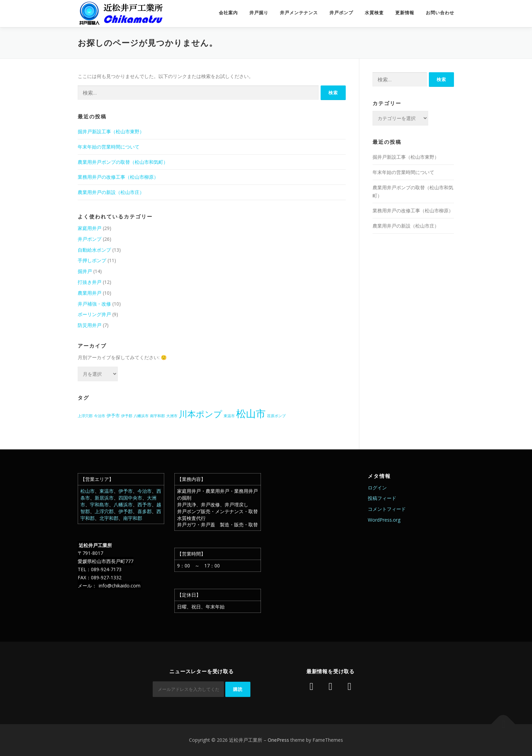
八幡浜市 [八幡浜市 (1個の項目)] (141, 416)
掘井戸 (85, 271)
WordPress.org (384, 520)
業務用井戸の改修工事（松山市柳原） (118, 177)
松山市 (88, 491)
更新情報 (405, 13)
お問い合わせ (440, 13)
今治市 (145, 491)
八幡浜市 (123, 505)
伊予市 (126, 491)
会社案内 (228, 13)
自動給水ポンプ (94, 250)
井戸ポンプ (341, 13)
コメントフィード (387, 509)
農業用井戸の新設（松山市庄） (111, 192)
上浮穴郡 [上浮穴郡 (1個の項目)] (85, 416)
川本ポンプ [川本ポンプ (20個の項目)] (201, 414)
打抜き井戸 (90, 282)
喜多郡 (145, 511)
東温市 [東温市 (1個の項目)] (229, 416)
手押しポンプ (92, 260)
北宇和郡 (109, 518)
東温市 (107, 491)
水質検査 (374, 13)
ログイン (377, 488)
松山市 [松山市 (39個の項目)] (251, 413)
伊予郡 (126, 511)
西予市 (145, 505)
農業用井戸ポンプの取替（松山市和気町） (123, 162)
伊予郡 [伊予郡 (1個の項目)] (127, 416)
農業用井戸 (90, 293)
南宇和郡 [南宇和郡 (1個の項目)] (157, 416)
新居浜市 (104, 498)
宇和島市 (99, 505)
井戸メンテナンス (299, 13)
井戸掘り (259, 13)
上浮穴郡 (104, 511)
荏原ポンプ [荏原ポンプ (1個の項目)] (276, 416)
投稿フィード (382, 498)
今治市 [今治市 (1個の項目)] (100, 416)
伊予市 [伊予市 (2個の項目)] (113, 415)
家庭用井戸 (90, 228)
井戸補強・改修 (94, 304)
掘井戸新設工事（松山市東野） (111, 131)
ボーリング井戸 (94, 314)
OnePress (278, 740)
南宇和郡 (133, 518)
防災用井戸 (90, 325)
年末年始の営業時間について (109, 147)
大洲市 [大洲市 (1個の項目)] (172, 416)
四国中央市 (130, 498)
